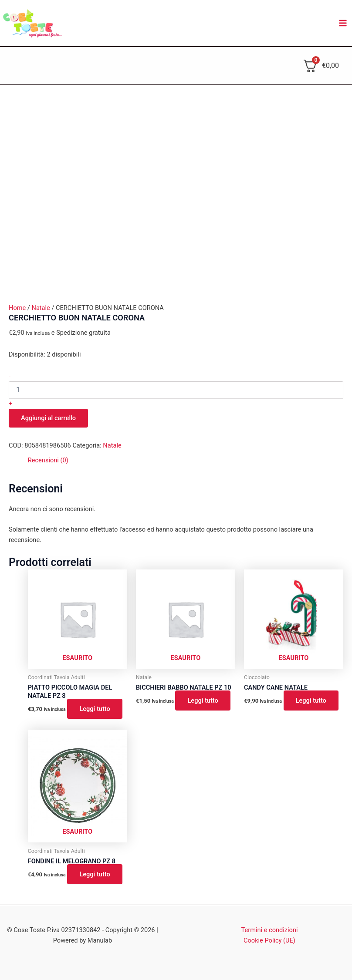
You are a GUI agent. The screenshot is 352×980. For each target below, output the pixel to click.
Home (17, 308)
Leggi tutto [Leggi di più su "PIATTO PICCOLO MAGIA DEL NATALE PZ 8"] (95, 709)
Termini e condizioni (270, 930)
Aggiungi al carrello (48, 418)
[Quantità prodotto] (176, 390)
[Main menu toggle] (343, 23)
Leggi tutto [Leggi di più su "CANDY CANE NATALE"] (311, 700)
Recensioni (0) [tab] (48, 460)
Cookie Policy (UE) (269, 940)
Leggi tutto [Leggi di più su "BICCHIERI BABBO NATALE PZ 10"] (203, 700)
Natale (41, 308)
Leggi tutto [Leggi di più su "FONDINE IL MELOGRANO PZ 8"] (95, 874)
